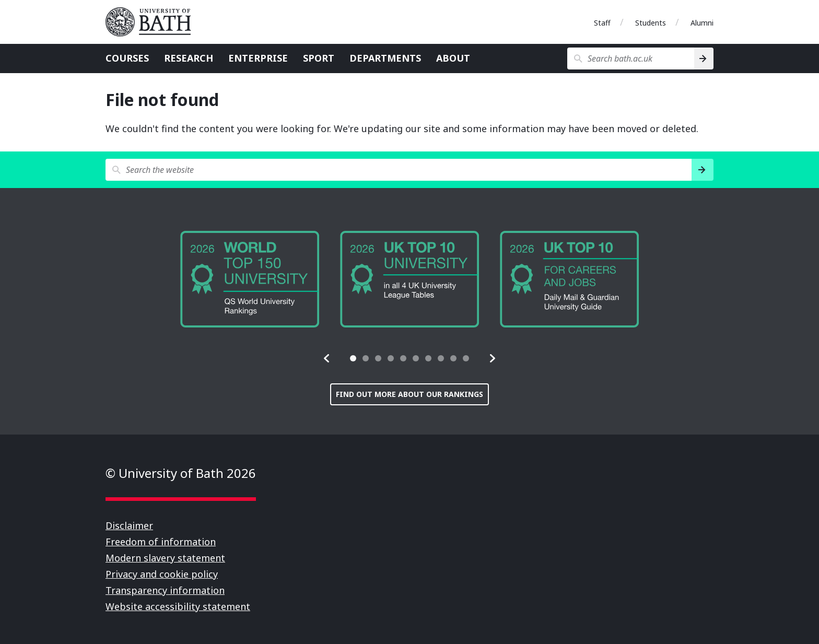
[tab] (353, 358)
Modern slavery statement (165, 558)
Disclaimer (129, 525)
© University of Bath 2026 (181, 473)
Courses (127, 58)
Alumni (702, 23)
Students (651, 23)
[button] (327, 358)
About (453, 58)
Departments (385, 58)
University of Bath (153, 22)
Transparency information (165, 590)
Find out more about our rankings (409, 394)
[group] (250, 279)
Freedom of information (161, 542)
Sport (319, 58)
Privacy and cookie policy (162, 574)
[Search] (704, 58)
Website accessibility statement (178, 606)
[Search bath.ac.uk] (631, 58)
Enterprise (258, 58)
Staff (602, 23)
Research (189, 58)
